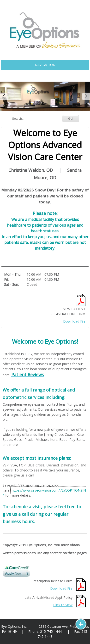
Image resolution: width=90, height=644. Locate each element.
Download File (74, 321)
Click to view (63, 605)
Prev (4, 96)
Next (86, 96)
